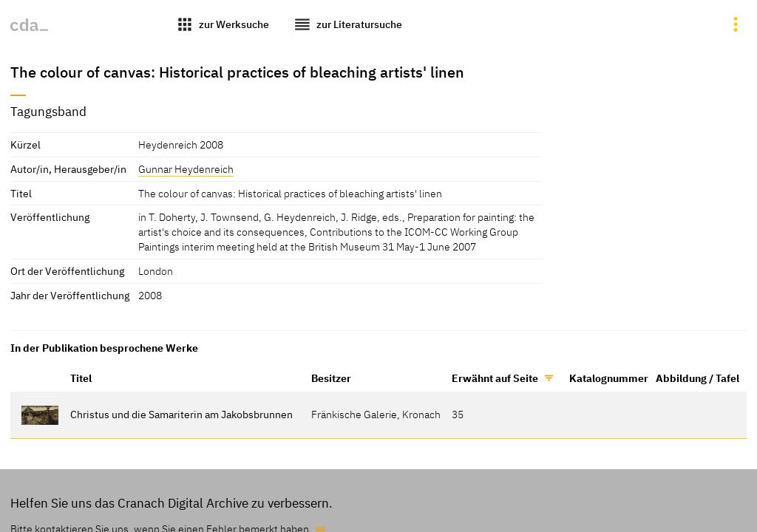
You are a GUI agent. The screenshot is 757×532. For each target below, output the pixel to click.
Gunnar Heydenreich (186, 169)
